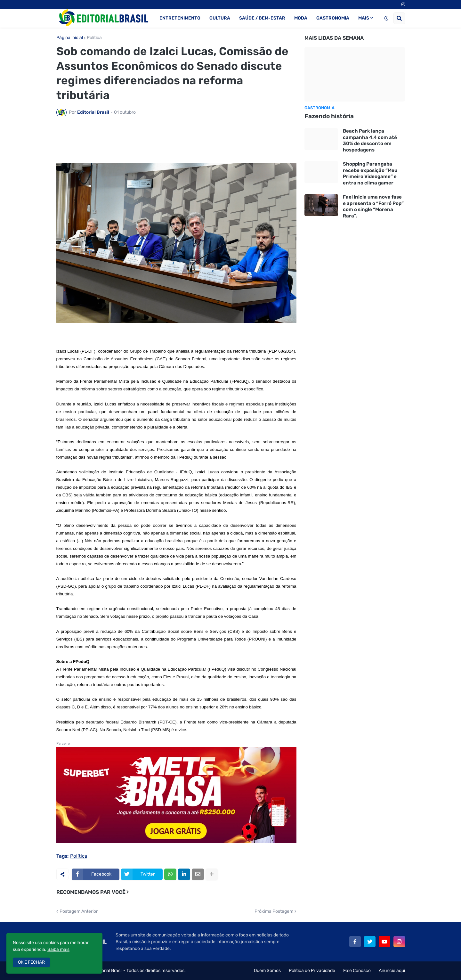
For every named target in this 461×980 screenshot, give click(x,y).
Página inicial (70, 38)
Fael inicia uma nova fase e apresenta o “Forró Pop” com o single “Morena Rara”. (373, 206)
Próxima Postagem (274, 911)
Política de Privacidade (312, 971)
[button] (386, 18)
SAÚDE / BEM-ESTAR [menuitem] (262, 18)
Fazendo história (329, 116)
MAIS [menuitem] (364, 18)
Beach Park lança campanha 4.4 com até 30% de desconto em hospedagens (370, 140)
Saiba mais (58, 949)
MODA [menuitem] (301, 18)
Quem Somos (267, 971)
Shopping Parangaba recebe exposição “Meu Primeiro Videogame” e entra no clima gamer (370, 173)
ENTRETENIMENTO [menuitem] (180, 18)
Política (94, 38)
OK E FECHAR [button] (31, 962)
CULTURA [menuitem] (220, 18)
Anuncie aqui (392, 971)
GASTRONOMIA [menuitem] (333, 18)
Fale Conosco (357, 971)
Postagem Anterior (79, 911)
